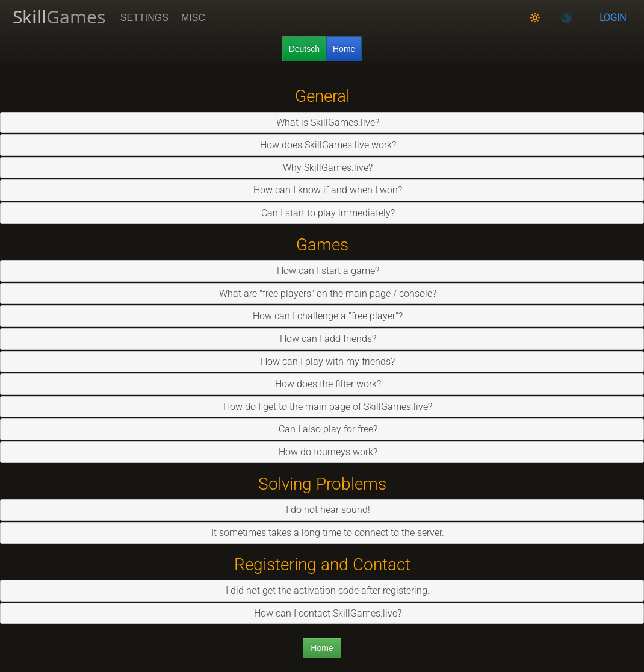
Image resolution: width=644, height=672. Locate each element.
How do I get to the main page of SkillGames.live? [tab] (323, 407)
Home (344, 49)
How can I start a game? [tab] (323, 271)
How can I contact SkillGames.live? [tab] (323, 613)
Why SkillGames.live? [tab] (323, 168)
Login (613, 18)
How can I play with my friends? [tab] (323, 362)
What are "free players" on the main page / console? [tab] (323, 294)
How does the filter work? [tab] (323, 384)
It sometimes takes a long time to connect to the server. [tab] (323, 533)
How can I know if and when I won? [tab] (323, 190)
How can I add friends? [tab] (323, 339)
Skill (59, 17)
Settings (144, 18)
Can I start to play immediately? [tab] (323, 213)
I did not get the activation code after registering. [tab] (323, 590)
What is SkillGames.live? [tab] (323, 123)
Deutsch (304, 49)
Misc (193, 18)
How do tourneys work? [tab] (323, 452)
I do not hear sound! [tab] (323, 510)
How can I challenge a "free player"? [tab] (323, 316)
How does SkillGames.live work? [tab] (323, 145)
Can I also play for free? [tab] (323, 429)
